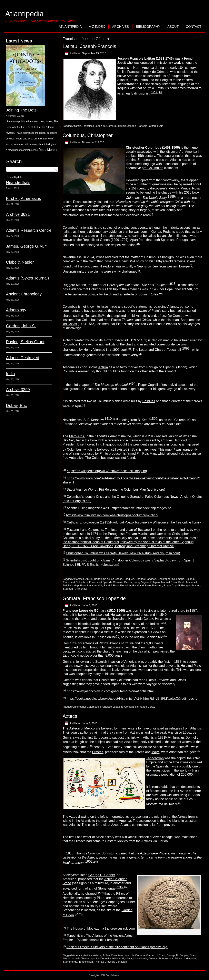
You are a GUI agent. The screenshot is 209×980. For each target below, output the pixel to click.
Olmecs (98, 752)
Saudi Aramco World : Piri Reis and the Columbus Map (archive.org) (116, 489)
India (10, 374)
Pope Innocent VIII (91, 585)
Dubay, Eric (16, 405)
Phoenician (167, 853)
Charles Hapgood (174, 440)
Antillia (103, 367)
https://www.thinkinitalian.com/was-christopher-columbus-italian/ (112, 515)
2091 (186, 348)
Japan (156, 582)
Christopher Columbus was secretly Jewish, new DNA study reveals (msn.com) (123, 553)
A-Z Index (97, 27)
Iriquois (122, 126)
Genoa (128, 582)
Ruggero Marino (191, 585)
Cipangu (190, 579)
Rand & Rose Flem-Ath (117, 585)
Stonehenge (107, 888)
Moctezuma (140, 958)
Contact (193, 27)
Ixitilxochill (118, 958)
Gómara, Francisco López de (94, 598)
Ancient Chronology (24, 294)
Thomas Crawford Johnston (111, 962)
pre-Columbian (153, 168)
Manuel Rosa (169, 582)
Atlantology (16, 310)
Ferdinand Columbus (75, 582)
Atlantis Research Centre (29, 230)
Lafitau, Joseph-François (89, 46)
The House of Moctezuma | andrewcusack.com (101, 928)
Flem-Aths (77, 436)
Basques (149, 401)
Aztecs (70, 716)
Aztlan (106, 955)
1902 (89, 861)
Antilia (89, 579)
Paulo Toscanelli (188, 582)
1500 (154, 419)
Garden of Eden (156, 955)
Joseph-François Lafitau (142, 126)
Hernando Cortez (145, 707)
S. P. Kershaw (94, 420)
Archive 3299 (18, 390)
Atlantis (77, 126)
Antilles (88, 955)
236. (120, 887)
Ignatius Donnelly (186, 738)
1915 (172, 284)
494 (133, 384)
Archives (120, 27)
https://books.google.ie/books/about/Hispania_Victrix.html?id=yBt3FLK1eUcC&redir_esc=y (132, 699)
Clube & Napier (20, 262)
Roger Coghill (148, 385)
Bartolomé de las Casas (108, 579)
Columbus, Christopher (87, 135)
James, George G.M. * (26, 246)
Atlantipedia (24, 14)
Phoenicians (166, 958)
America (125, 821)
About (173, 27)
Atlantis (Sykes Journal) (27, 278)
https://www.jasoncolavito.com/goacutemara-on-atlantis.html (110, 691)
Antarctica (76, 458)
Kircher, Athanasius (23, 198)
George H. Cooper (102, 875)
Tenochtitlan (155, 758)
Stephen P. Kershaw (75, 589)
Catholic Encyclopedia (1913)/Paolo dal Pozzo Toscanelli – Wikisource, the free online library (134, 523)
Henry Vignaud (94, 350)
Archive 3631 (18, 214)
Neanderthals (18, 183)
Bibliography (148, 27)
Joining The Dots (21, 110)
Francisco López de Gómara (148, 72)
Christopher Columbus (171, 579)
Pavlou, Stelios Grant (25, 342)
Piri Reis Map (146, 454)
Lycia (160, 126)
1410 (108, 419)
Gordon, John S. (21, 326)
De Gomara (176, 316)
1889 (171, 197)
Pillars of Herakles (186, 958)
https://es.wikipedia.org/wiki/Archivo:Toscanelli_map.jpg (107, 471)
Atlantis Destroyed (22, 358)
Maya (155, 752)
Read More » (48, 150)
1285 (155, 92)
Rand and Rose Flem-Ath (147, 585)
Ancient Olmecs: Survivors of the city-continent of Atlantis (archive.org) (117, 947)
